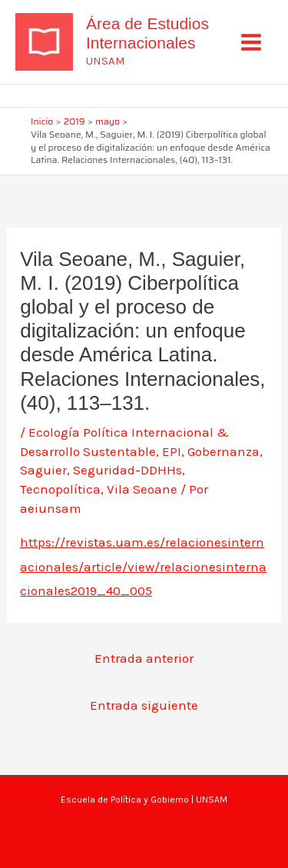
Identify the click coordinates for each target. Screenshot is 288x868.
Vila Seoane (142, 489)
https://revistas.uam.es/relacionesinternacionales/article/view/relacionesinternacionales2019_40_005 (143, 566)
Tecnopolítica (60, 489)
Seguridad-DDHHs (127, 470)
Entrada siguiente (144, 705)
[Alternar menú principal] (252, 42)
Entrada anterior (144, 658)
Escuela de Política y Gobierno (125, 800)
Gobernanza (223, 451)
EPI (172, 451)
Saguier (43, 470)
